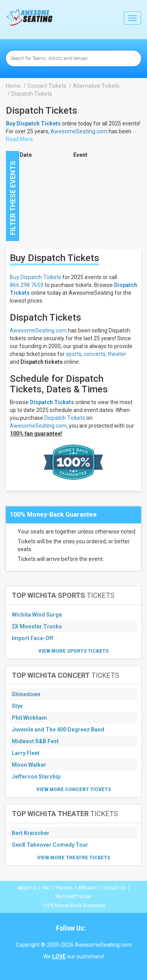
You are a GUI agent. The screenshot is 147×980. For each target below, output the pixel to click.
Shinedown (26, 694)
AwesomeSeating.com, (39, 426)
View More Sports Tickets (73, 651)
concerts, (95, 354)
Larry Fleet (26, 753)
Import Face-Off (33, 638)
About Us (27, 888)
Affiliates (87, 888)
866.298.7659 (27, 285)
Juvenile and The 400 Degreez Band (58, 730)
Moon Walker (29, 765)
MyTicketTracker (74, 897)
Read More (19, 139)
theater (117, 354)
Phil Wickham (29, 718)
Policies (64, 888)
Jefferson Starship (36, 777)
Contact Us (114, 888)
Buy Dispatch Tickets (35, 277)
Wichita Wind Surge (37, 615)
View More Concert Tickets (74, 789)
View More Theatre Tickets (74, 858)
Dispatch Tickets (52, 402)
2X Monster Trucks (37, 626)
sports (74, 354)
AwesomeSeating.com (79, 131)
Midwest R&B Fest (35, 741)
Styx (17, 706)
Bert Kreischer (31, 833)
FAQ (46, 888)
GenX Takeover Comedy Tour (50, 845)
